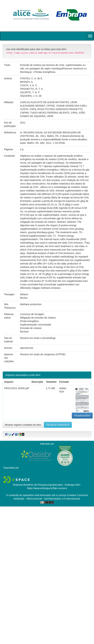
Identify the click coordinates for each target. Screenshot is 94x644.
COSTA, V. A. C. (29, 85)
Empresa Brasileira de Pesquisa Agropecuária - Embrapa (44, 485)
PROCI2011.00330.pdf (16, 388)
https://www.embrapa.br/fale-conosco (47, 488)
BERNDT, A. (27, 82)
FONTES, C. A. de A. (31, 78)
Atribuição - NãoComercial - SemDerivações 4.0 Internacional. (47, 499)
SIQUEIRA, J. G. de (31, 96)
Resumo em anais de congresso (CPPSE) (43, 354)
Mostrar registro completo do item (23, 425)
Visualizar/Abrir (82, 416)
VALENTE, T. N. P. (30, 92)
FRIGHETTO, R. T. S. (32, 89)
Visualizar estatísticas (58, 425)
